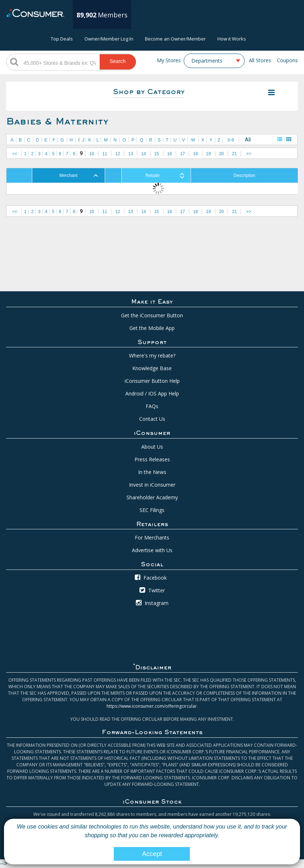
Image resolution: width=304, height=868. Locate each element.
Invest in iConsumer (152, 485)
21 (234, 154)
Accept (152, 854)
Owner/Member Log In (109, 39)
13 (131, 154)
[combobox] (214, 61)
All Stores (260, 60)
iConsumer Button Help (152, 381)
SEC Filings (152, 510)
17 (182, 154)
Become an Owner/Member (175, 39)
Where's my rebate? (152, 355)
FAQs (152, 406)
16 (169, 154)
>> (249, 154)
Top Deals (62, 39)
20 (221, 154)
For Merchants (152, 537)
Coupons (287, 60)
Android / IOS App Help (152, 393)
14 (144, 154)
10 (91, 154)
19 (209, 154)
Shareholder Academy (152, 497)
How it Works (232, 39)
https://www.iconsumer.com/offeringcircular (152, 706)
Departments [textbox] (207, 61)
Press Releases (152, 459)
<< (15, 154)
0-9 (231, 140)
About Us (152, 447)
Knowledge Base (152, 368)
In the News (152, 472)
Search (117, 61)
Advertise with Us (152, 550)
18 (195, 154)
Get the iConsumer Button (152, 315)
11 (105, 154)
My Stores (169, 60)
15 (156, 154)
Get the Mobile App (152, 328)
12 (118, 154)
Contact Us (152, 419)
